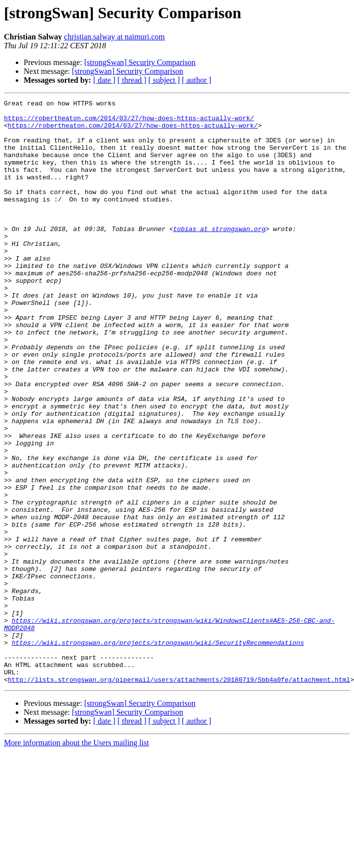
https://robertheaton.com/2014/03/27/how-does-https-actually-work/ (129, 122)
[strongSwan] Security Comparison (140, 62)
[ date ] (104, 80)
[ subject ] (164, 80)
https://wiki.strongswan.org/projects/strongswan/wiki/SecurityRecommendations (158, 752)
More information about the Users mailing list (76, 859)
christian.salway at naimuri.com (114, 37)
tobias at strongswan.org (219, 255)
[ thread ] (132, 80)
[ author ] (197, 80)
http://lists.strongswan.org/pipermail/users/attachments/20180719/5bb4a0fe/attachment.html (179, 796)
